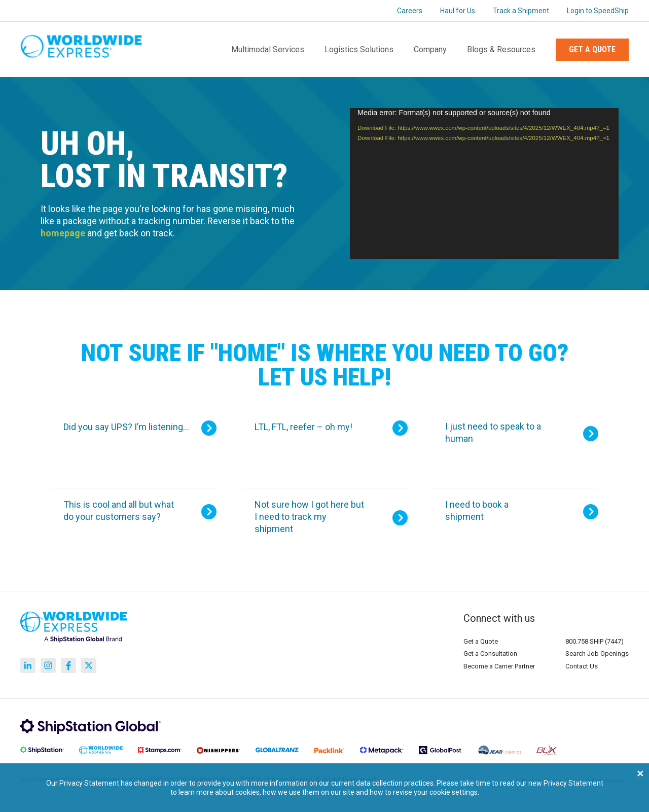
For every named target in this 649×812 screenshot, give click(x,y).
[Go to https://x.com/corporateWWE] (89, 665)
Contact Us (582, 666)
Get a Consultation (490, 654)
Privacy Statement (573, 783)
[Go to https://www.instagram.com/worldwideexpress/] (48, 665)
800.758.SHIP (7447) (594, 641)
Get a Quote (592, 49)
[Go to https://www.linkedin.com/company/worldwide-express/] (28, 665)
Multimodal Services (268, 49)
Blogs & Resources (501, 49)
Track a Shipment (521, 11)
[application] (484, 184)
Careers (410, 11)
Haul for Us (458, 11)
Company (430, 49)
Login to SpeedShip (598, 11)
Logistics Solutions (359, 49)
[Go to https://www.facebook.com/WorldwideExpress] (68, 665)
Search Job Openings (597, 654)
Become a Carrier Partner (499, 666)
